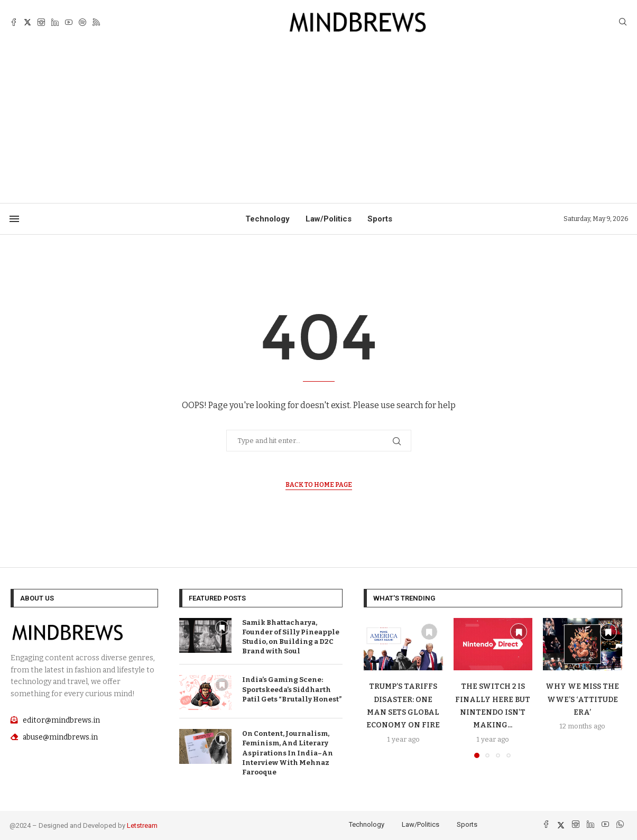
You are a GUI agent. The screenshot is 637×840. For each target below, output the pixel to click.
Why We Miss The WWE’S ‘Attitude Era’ (582, 699)
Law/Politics (329, 219)
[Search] (623, 22)
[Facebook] (14, 22)
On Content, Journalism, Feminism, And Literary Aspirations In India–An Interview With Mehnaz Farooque (288, 753)
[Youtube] (69, 22)
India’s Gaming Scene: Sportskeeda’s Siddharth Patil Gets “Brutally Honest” (292, 689)
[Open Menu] (14, 219)
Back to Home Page (319, 485)
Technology (267, 219)
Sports (380, 219)
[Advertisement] (319, 124)
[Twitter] (27, 22)
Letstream (142, 825)
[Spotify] (82, 22)
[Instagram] (41, 22)
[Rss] (96, 22)
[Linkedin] (55, 22)
